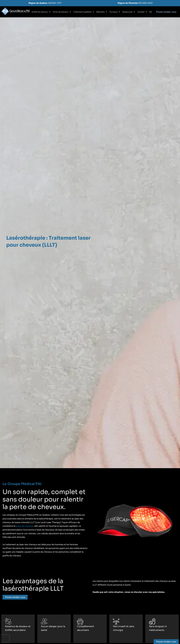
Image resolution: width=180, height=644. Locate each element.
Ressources (129, 12)
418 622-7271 (55, 3)
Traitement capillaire (84, 12)
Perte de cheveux (62, 12)
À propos (115, 12)
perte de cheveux (25, 526)
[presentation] (5, 639)
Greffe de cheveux (41, 12)
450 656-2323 (145, 3)
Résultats (102, 12)
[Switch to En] (151, 12)
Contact (142, 12)
